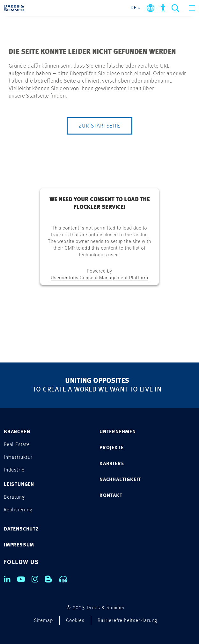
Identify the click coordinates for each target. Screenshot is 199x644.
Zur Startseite (99, 126)
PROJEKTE (111, 448)
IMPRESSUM (19, 545)
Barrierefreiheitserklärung (127, 621)
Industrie (14, 470)
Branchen (17, 432)
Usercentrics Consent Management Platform (99, 278)
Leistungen (19, 485)
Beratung (14, 497)
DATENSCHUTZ (21, 529)
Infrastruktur (18, 457)
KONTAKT (111, 496)
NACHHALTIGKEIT (120, 480)
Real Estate (17, 445)
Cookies (75, 621)
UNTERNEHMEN (118, 432)
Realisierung (18, 510)
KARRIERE (112, 464)
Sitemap (44, 621)
